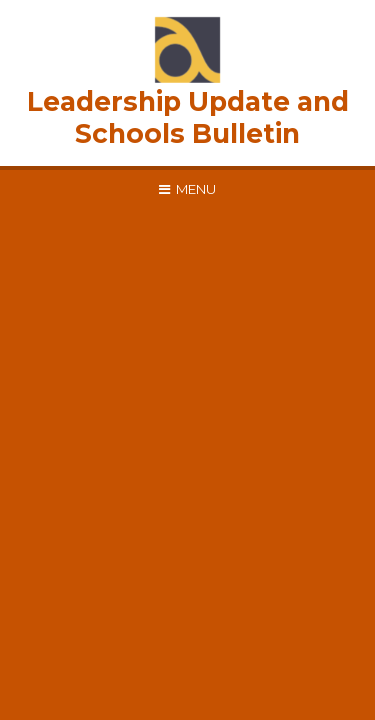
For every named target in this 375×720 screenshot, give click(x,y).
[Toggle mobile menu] (187, 189)
